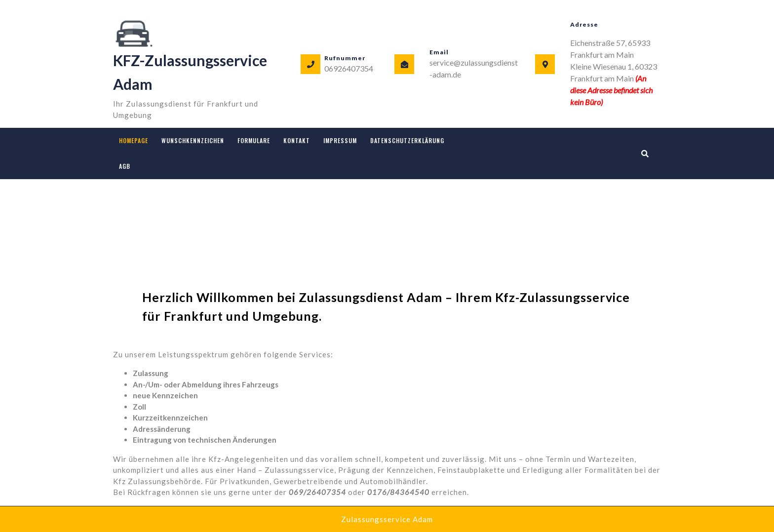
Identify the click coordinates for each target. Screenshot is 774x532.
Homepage (134, 140)
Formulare (254, 140)
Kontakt (297, 140)
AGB (125, 166)
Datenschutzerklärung (407, 140)
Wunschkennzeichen (193, 140)
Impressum (340, 140)
